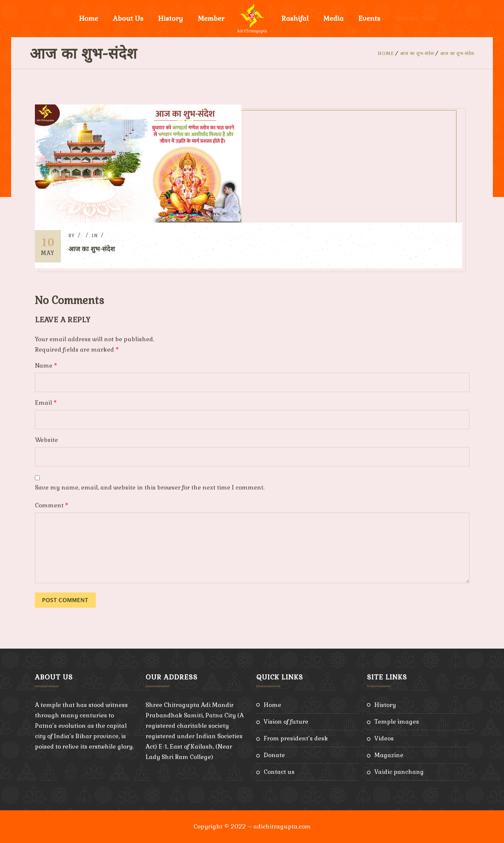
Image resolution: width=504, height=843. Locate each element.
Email (46, 403)
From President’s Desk (296, 738)
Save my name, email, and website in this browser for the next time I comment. (150, 487)
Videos (384, 738)
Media (334, 18)
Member (211, 18)
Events (369, 18)
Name (46, 366)
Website (46, 440)
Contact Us (279, 772)
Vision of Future (286, 722)
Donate (274, 755)
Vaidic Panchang (399, 772)
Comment (52, 505)
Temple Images (397, 722)
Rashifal (295, 18)
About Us (128, 18)
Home (89, 18)
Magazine (389, 755)
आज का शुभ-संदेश (417, 54)
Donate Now (415, 18)
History (171, 18)
